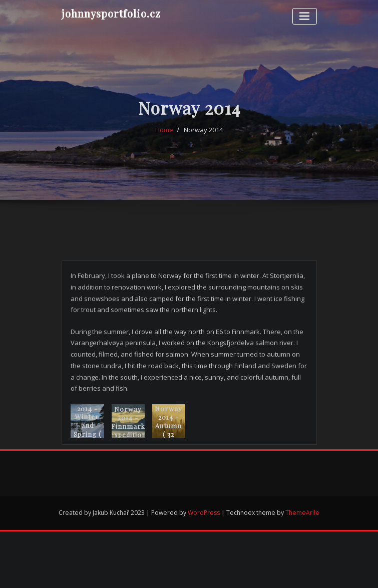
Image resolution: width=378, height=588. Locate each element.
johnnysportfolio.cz (111, 13)
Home (164, 135)
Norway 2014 (203, 135)
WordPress (204, 513)
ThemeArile (302, 513)
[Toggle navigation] (305, 16)
